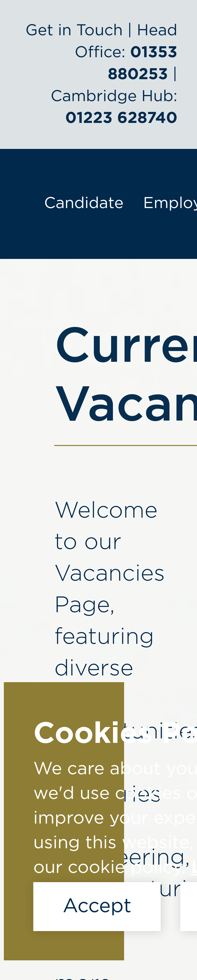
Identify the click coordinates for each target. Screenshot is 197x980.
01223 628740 (121, 118)
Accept (97, 907)
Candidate (84, 203)
